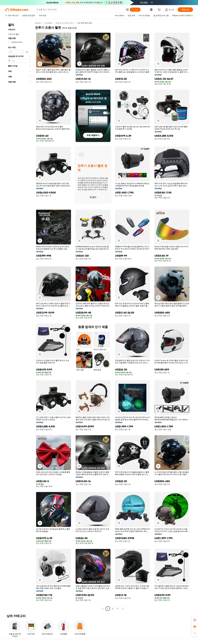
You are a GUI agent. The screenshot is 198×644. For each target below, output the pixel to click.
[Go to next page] (123, 609)
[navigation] (19, 316)
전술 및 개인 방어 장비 (64, 23)
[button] (127, 10)
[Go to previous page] (103, 609)
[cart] (160, 10)
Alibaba (38, 23)
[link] (195, 620)
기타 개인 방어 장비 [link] (85, 23)
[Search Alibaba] (80, 10)
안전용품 (48, 23)
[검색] (135, 10)
